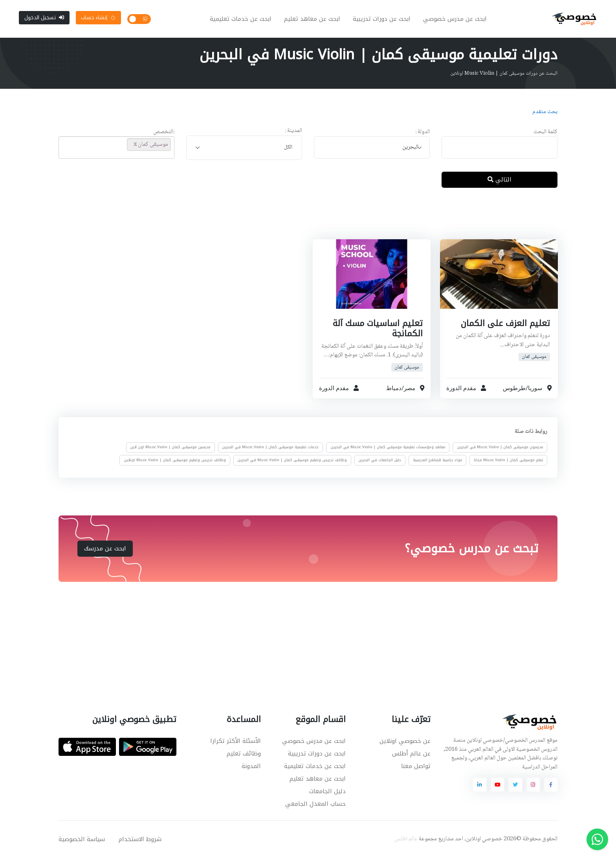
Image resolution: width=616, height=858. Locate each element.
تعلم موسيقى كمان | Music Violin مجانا (509, 460)
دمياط (394, 388)
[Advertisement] (302, 220)
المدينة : (293, 131)
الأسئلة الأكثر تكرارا (236, 741)
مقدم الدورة (461, 388)
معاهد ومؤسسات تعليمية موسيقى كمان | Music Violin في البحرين (388, 447)
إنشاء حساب (98, 17)
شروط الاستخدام (140, 839)
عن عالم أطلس (411, 753)
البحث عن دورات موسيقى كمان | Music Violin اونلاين (504, 73)
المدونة (251, 766)
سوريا (535, 388)
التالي (500, 180)
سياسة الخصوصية (82, 839)
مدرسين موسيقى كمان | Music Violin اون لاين (170, 447)
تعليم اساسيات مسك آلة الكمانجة (378, 328)
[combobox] (372, 148)
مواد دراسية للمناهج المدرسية (438, 460)
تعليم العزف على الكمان (505, 323)
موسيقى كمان (534, 357)
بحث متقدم (545, 112)
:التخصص (164, 132)
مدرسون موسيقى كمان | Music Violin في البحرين (500, 447)
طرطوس (514, 388)
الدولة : (423, 132)
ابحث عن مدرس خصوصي (455, 19)
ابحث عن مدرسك (105, 548)
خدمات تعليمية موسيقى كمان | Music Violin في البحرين (270, 447)
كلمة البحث (545, 132)
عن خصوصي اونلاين (405, 741)
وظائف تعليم (244, 753)
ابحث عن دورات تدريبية (382, 19)
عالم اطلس (406, 839)
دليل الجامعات (327, 791)
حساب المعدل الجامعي (315, 804)
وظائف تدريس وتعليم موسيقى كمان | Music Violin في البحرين (292, 460)
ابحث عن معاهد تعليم (312, 19)
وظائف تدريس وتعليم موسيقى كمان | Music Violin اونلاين (175, 460)
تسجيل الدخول (44, 17)
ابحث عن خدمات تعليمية (241, 19)
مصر (410, 388)
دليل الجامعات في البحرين (380, 460)
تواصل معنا (416, 766)
